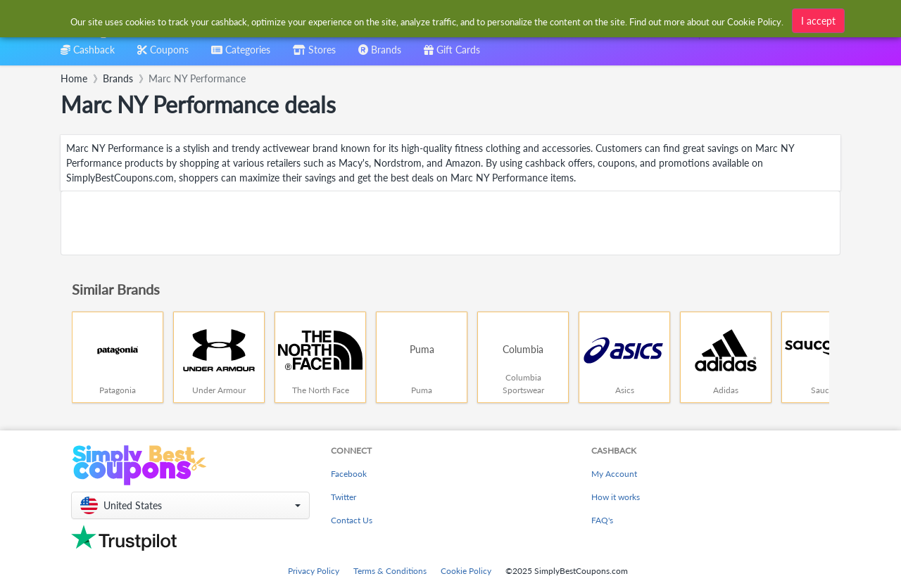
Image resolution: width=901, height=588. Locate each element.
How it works (616, 497)
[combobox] (428, 20)
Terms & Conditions (390, 571)
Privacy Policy (314, 571)
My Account (614, 474)
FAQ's (602, 520)
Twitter (344, 497)
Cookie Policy (466, 571)
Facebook (349, 474)
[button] (190, 505)
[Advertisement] (450, 223)
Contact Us (352, 520)
